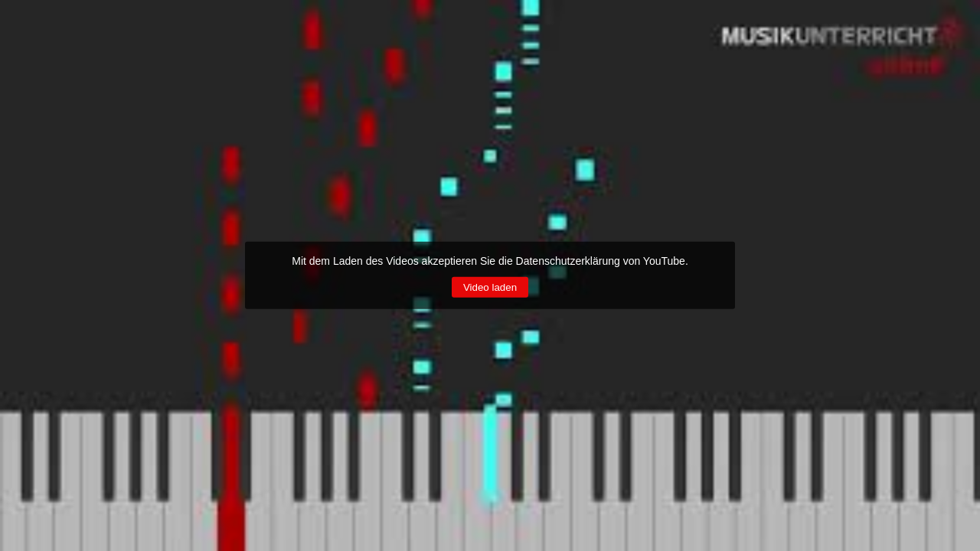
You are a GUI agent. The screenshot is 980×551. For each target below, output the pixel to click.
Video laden (490, 287)
